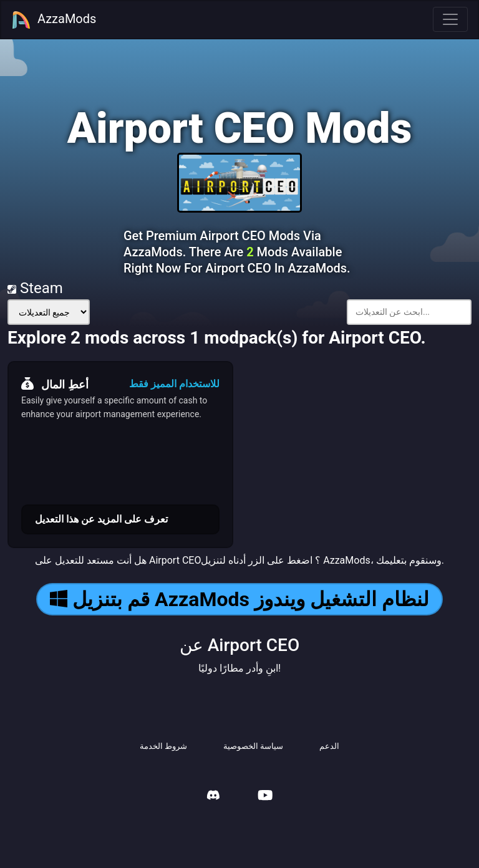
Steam (35, 288)
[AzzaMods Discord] (213, 797)
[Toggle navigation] (450, 19)
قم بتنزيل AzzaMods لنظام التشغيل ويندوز (239, 599)
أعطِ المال (55, 384)
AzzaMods (54, 20)
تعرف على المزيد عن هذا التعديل (101, 519)
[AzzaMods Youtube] (265, 797)
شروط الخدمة (163, 746)
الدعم (329, 746)
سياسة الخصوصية (253, 746)
